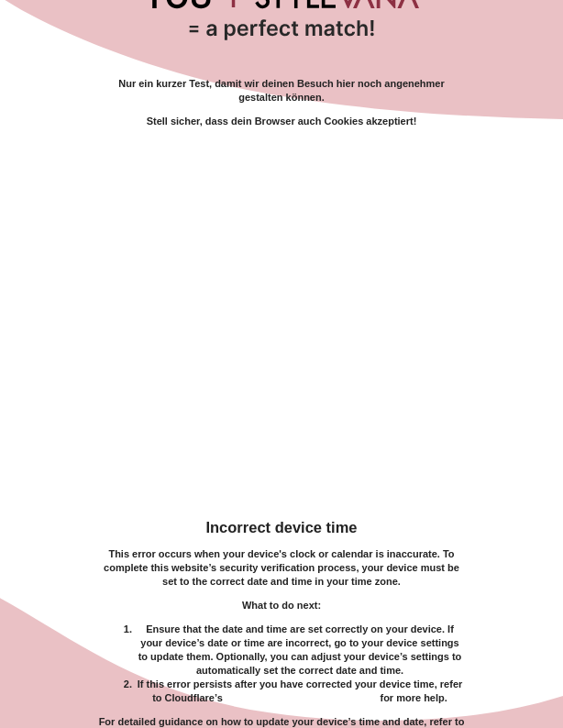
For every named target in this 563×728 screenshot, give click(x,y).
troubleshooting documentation (302, 698)
